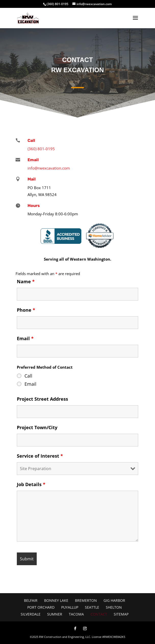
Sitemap (121, 614)
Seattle (92, 607)
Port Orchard (41, 607)
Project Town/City (37, 427)
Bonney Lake (56, 600)
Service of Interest (40, 456)
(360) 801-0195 (57, 4)
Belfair (31, 600)
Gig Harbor (114, 600)
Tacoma (76, 614)
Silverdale (31, 614)
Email (25, 338)
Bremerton (86, 600)
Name (26, 281)
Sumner (55, 614)
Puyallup (70, 607)
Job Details (31, 484)
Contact (99, 614)
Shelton (114, 607)
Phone (26, 310)
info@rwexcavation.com (49, 168)
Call (28, 376)
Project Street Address (42, 399)
